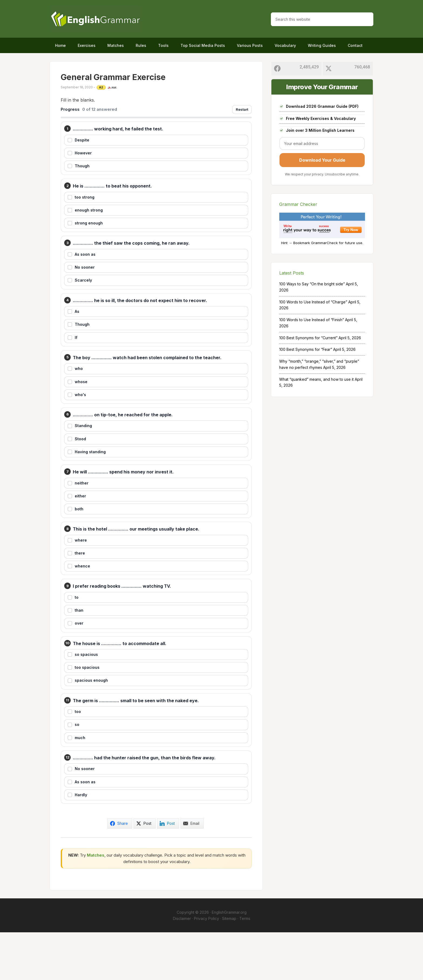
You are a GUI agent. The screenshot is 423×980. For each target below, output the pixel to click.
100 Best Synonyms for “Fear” (306, 349)
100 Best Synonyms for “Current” (308, 338)
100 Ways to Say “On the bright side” (312, 284)
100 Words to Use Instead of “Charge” (313, 302)
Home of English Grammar (95, 19)
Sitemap (229, 966)
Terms (245, 966)
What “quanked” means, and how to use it (316, 379)
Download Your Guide (322, 160)
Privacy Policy (207, 966)
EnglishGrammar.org (229, 960)
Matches (96, 903)
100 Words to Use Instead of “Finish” (312, 320)
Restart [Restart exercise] (242, 109)
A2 (101, 87)
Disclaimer (182, 966)
